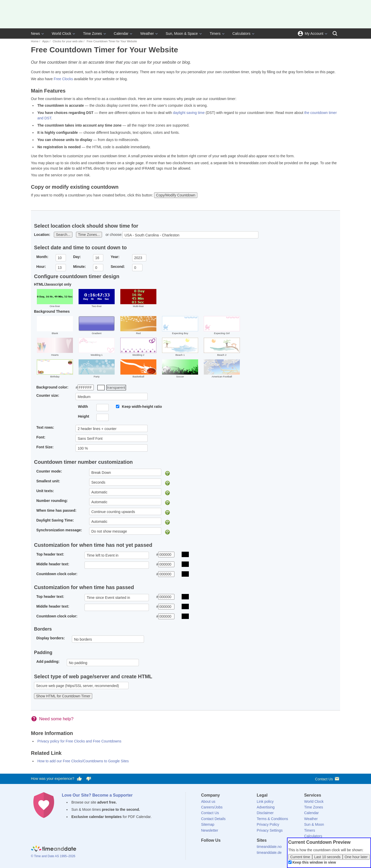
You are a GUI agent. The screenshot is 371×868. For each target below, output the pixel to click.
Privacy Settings (270, 830)
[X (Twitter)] (214, 850)
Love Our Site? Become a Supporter (97, 795)
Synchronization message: (59, 530)
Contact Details (213, 819)
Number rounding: (52, 501)
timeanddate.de (269, 853)
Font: (41, 437)
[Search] (335, 34)
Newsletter (210, 830)
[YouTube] (240, 850)
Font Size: (45, 447)
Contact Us (328, 779)
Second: (118, 267)
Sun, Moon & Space (182, 34)
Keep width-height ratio (142, 407)
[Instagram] (231, 850)
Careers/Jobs (212, 807)
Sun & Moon (314, 824)
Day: (77, 257)
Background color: (52, 387)
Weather (147, 34)
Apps (45, 41)
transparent (116, 387)
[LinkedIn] (222, 850)
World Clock (61, 34)
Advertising (266, 807)
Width (83, 407)
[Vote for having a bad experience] (89, 779)
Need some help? (56, 719)
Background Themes (52, 311)
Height (83, 416)
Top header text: (50, 554)
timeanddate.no (269, 847)
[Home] (54, 849)
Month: (42, 257)
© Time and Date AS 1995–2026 (53, 856)
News (35, 34)
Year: (115, 257)
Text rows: (45, 427)
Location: (42, 235)
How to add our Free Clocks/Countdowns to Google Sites (83, 761)
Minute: (80, 267)
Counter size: (48, 395)
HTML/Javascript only (53, 284)
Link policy (265, 801)
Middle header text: (53, 564)
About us (208, 801)
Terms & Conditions (272, 819)
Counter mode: (49, 471)
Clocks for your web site (68, 41)
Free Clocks (63, 79)
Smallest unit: (48, 481)
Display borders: (50, 638)
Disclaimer (265, 813)
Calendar (121, 34)
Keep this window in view (314, 862)
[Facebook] (205, 850)
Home (35, 41)
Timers (215, 34)
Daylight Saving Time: (55, 520)
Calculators (241, 34)
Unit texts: (45, 491)
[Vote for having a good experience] (79, 779)
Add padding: (48, 662)
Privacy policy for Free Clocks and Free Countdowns (79, 741)
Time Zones (92, 34)
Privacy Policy (268, 824)
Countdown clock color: (57, 574)
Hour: (41, 267)
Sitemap (208, 824)
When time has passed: (56, 510)
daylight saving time (189, 113)
